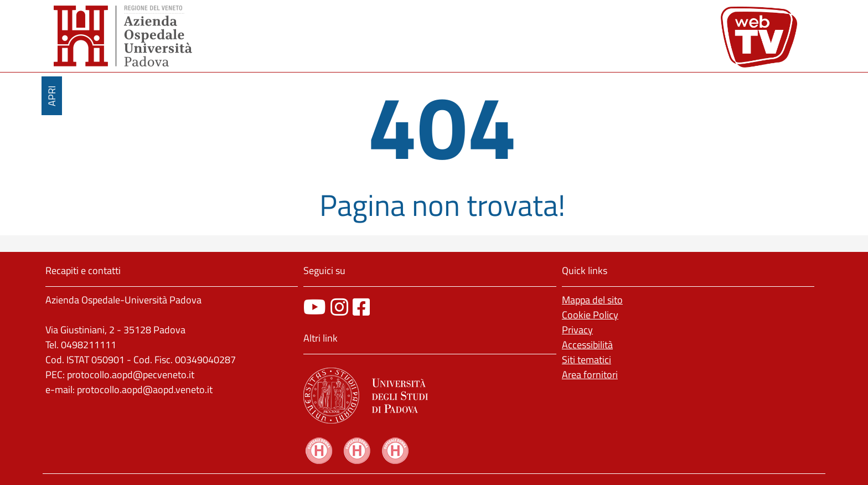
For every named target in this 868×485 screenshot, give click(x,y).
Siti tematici (587, 360)
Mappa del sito (592, 300)
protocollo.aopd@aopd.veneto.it (145, 389)
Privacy (577, 330)
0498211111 (89, 345)
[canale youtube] (315, 307)
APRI (52, 96)
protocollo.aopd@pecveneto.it (131, 375)
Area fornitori (590, 375)
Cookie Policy (590, 315)
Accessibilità (587, 345)
